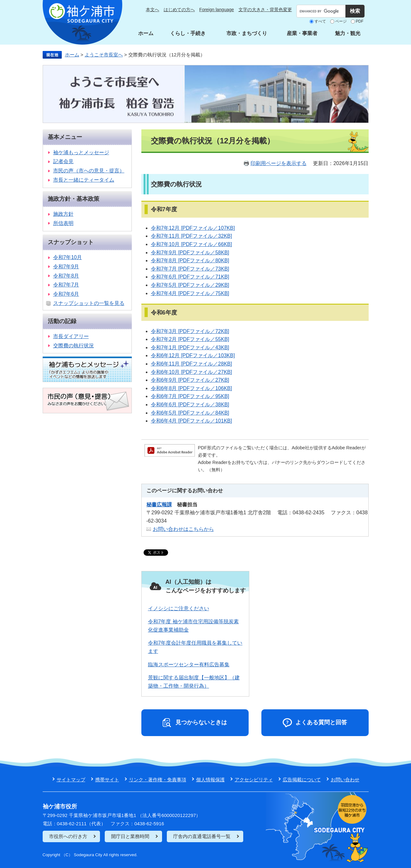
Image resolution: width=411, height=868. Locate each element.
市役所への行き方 (68, 836)
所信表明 (63, 223)
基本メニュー (65, 137)
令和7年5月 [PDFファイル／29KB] (190, 285)
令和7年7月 (66, 285)
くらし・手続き (188, 33)
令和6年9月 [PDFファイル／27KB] (190, 380)
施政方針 (63, 214)
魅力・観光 (348, 33)
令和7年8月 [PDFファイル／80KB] (190, 260)
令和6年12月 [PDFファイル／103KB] (193, 355)
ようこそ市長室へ (104, 55)
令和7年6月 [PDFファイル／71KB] (190, 277)
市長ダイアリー (71, 336)
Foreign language (217, 10)
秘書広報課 (159, 505)
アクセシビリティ (254, 780)
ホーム (146, 33)
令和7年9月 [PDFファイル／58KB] (190, 253)
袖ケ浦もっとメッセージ (81, 152)
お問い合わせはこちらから (183, 529)
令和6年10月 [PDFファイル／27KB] (191, 372)
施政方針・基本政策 (74, 199)
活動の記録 (62, 321)
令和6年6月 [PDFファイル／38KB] (190, 405)
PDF (360, 21)
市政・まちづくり (247, 33)
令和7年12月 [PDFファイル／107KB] (193, 228)
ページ (341, 21)
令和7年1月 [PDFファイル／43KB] (190, 347)
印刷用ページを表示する (279, 163)
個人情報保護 (210, 780)
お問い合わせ (345, 780)
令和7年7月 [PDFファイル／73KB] (190, 269)
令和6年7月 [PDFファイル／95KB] (190, 396)
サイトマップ (71, 780)
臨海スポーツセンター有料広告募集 (189, 665)
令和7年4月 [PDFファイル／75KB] (190, 293)
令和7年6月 (66, 294)
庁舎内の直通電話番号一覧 (202, 836)
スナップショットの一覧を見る (89, 303)
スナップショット (71, 242)
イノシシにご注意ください (179, 608)
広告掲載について (302, 780)
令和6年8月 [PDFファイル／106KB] (191, 388)
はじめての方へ (179, 10)
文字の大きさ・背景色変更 (265, 10)
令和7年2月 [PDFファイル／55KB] (190, 339)
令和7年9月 (66, 267)
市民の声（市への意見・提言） (89, 171)
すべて (320, 21)
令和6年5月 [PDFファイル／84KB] (190, 413)
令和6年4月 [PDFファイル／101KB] (191, 421)
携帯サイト (107, 780)
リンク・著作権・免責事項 (158, 780)
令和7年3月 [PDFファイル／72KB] (190, 331)
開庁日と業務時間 (130, 836)
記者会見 (63, 161)
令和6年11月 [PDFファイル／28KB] (191, 364)
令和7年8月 (66, 276)
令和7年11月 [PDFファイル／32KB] (191, 236)
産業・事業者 (302, 33)
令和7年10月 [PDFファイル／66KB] (191, 244)
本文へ (152, 10)
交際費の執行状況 (74, 346)
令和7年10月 (68, 257)
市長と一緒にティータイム (84, 180)
